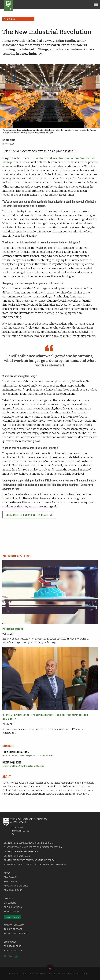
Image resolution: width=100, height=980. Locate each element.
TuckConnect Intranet (16, 933)
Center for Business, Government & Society (28, 843)
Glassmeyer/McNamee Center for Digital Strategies (33, 847)
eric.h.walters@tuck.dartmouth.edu (23, 766)
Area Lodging (11, 911)
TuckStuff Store (13, 929)
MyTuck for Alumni (15, 925)
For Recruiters (13, 946)
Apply (7, 873)
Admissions (10, 877)
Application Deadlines (16, 886)
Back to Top (50, 968)
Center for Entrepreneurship (21, 851)
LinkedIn (11, 956)
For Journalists (13, 950)
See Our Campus (13, 907)
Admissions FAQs (13, 890)
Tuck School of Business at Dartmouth (8, 6)
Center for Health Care (17, 856)
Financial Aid (11, 881)
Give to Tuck (12, 917)
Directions (10, 903)
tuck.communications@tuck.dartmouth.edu (28, 756)
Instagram (5, 956)
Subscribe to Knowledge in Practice (29, 515)
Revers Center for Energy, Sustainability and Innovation (36, 864)
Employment (11, 942)
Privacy (87, 974)
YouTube (16, 956)
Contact (8, 898)
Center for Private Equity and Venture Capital (30, 860)
